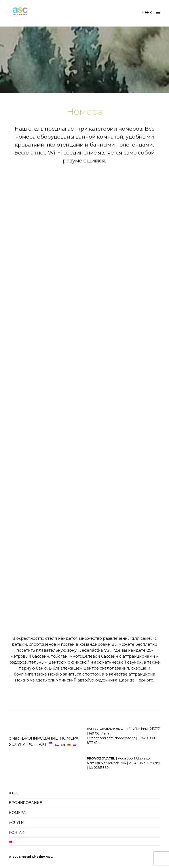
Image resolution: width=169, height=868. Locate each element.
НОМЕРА (69, 738)
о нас (14, 738)
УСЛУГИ (17, 744)
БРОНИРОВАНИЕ (40, 738)
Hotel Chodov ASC (37, 857)
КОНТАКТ (37, 744)
